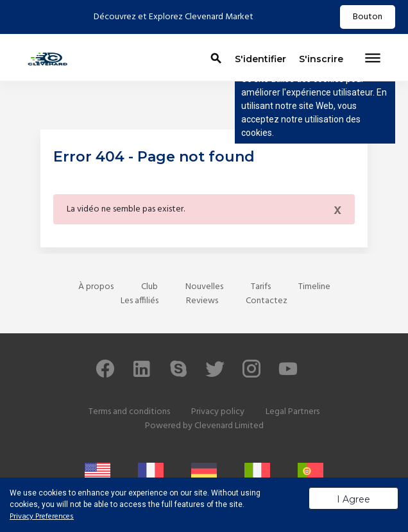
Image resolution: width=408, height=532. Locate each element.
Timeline (314, 287)
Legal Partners (293, 412)
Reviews (202, 301)
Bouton (368, 17)
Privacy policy (218, 412)
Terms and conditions (129, 412)
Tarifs (261, 287)
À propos (96, 287)
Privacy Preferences (42, 517)
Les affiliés (140, 301)
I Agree (353, 499)
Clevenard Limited (229, 426)
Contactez (267, 301)
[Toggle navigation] (373, 59)
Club (149, 287)
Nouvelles (204, 287)
